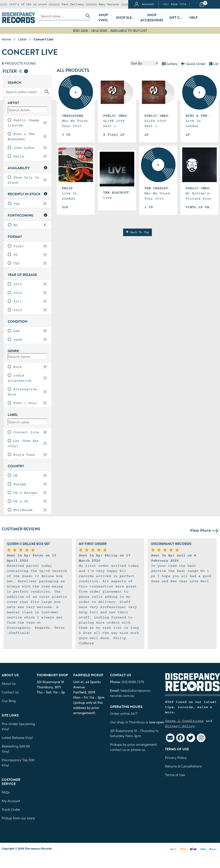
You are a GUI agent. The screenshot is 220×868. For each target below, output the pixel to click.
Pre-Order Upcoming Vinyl (18, 726)
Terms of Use (175, 775)
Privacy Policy (180, 726)
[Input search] (61, 16)
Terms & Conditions (184, 721)
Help (193, 18)
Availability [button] (27, 168)
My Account (11, 801)
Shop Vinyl (103, 18)
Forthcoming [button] (27, 216)
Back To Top (137, 232)
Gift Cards (178, 18)
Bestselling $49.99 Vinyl (16, 749)
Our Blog (9, 701)
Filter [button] (15, 72)
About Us (9, 683)
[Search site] (87, 16)
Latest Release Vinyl (17, 737)
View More (204, 530)
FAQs (6, 792)
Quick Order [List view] (193, 63)
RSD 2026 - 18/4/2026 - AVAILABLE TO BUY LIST (110, 30)
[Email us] (170, 738)
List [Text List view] (214, 63)
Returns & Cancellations (183, 766)
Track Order (11, 809)
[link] (27, 123)
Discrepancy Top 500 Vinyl (18, 762)
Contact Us (10, 692)
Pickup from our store (18, 818)
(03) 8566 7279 (174, 4)
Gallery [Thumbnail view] (170, 63)
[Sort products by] (144, 63)
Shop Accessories (152, 18)
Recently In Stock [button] (27, 194)
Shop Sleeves (126, 18)
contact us (118, 749)
